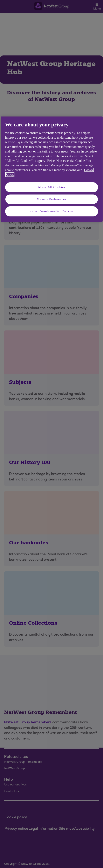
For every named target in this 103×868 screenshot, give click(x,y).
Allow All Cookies (51, 187)
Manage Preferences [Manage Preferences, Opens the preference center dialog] (52, 199)
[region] (52, 169)
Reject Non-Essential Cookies (51, 211)
